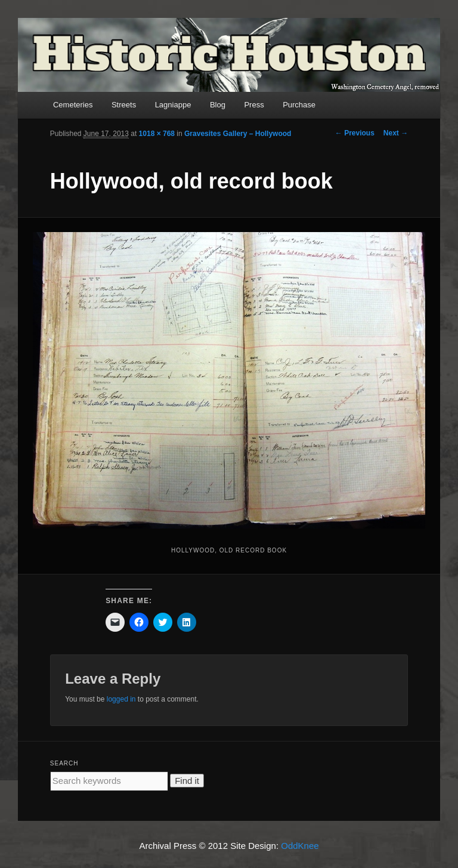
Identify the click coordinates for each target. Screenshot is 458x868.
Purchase (299, 105)
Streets (124, 105)
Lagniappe (173, 105)
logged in (121, 699)
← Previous (355, 133)
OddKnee (300, 846)
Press (254, 105)
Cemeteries (73, 105)
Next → (396, 133)
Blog (218, 105)
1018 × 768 (157, 134)
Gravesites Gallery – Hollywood (238, 134)
